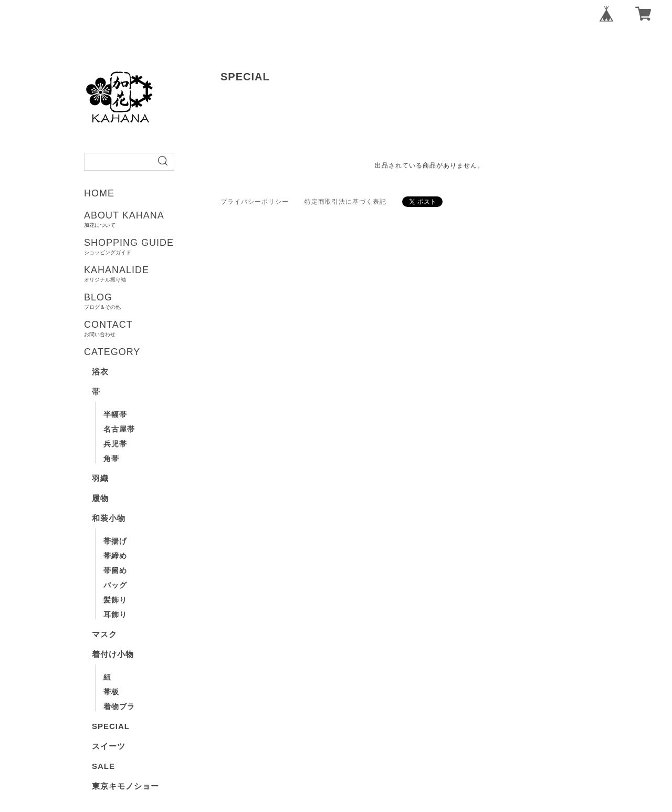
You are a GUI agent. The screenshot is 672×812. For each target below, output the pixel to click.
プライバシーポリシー (255, 202)
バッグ (115, 585)
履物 (100, 498)
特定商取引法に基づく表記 (345, 202)
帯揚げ (115, 541)
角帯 (111, 459)
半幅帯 (115, 414)
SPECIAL (111, 726)
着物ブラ (119, 706)
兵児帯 (115, 444)
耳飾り (115, 615)
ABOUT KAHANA (164, 219)
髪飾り (115, 600)
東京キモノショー (125, 786)
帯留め (115, 570)
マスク (104, 634)
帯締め (115, 556)
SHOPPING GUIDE (164, 246)
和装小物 (109, 518)
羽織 (100, 478)
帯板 (111, 692)
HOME (99, 193)
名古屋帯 (119, 429)
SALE (103, 766)
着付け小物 (113, 654)
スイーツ (109, 746)
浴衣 (100, 372)
